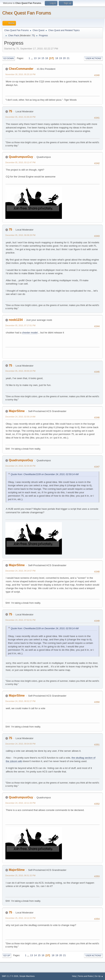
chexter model (30, 333)
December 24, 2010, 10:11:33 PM (20, 803)
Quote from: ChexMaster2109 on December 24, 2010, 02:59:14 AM (45, 474)
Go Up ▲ (99, 976)
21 (68, 58)
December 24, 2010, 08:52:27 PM (20, 701)
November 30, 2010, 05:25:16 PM (20, 74)
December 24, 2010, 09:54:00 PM (20, 744)
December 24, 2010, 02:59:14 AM (20, 417)
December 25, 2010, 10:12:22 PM (20, 918)
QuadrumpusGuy (21, 157)
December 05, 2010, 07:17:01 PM (20, 325)
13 (35, 58)
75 (33, 36)
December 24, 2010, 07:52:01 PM (20, 620)
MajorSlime (17, 411)
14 (39, 58)
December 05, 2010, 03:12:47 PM (20, 162)
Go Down (9, 58)
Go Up (7, 956)
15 (43, 58)
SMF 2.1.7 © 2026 (10, 976)
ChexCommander (21, 69)
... (32, 58)
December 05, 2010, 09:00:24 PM (20, 371)
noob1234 (16, 320)
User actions (93, 58)
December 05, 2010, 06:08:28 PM (20, 235)
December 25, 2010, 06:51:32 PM (20, 875)
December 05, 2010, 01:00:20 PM (20, 117)
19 (60, 58)
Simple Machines (27, 976)
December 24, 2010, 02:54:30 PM (20, 466)
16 (47, 58)
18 (57, 58)
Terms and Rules (86, 976)
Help (74, 976)
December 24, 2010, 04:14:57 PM (20, 571)
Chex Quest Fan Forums (27, 13)
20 (64, 58)
